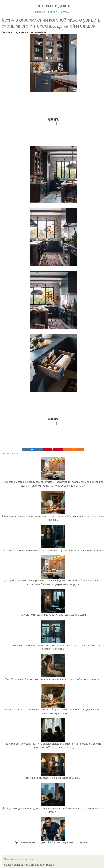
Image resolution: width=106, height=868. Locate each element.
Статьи (65, 12)
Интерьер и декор (53, 6)
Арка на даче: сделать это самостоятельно (29, 865)
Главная (40, 12)
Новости (53, 12)
